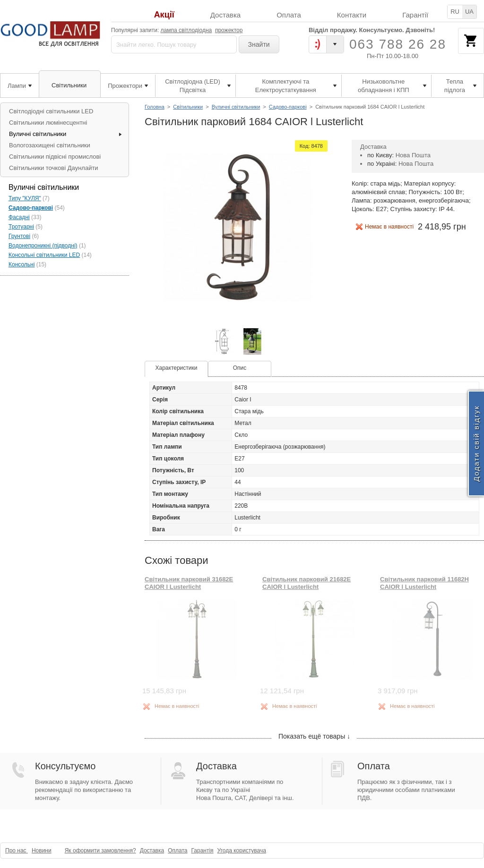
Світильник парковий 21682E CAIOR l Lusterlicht (307, 583)
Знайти (259, 44)
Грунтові (19, 236)
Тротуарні (21, 227)
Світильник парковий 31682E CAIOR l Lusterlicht (189, 583)
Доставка (225, 15)
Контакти (352, 15)
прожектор (229, 30)
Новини (42, 851)
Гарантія (202, 851)
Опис (240, 368)
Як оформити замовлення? (100, 851)
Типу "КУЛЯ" (25, 198)
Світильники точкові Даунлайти (54, 168)
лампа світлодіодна (186, 30)
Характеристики (177, 368)
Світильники (188, 107)
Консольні (22, 264)
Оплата (289, 15)
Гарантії (415, 15)
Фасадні (19, 217)
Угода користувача (242, 851)
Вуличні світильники (236, 107)
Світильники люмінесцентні (48, 123)
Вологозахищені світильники (50, 145)
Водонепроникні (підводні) (43, 246)
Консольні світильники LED (44, 255)
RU (455, 12)
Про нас (17, 851)
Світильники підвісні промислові (55, 157)
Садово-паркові (288, 107)
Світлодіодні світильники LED (51, 111)
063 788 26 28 (398, 44)
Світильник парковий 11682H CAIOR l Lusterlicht (424, 583)
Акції (164, 15)
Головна (155, 107)
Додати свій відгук (476, 443)
